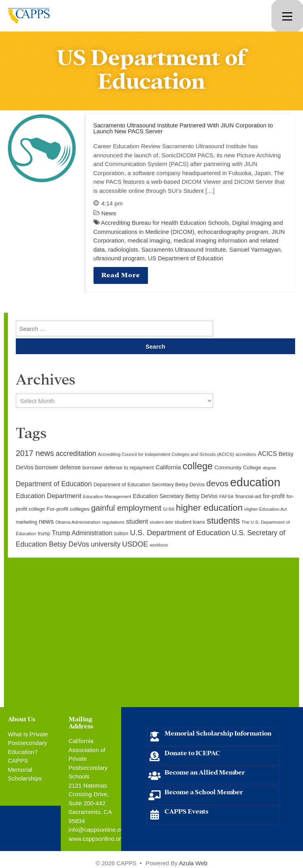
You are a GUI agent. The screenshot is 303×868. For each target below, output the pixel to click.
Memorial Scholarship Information (218, 733)
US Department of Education (186, 258)
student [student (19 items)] (137, 522)
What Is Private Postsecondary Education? (28, 743)
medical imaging (149, 240)
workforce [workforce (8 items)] (159, 545)
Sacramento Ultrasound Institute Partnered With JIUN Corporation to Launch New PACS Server (183, 128)
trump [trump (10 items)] (44, 534)
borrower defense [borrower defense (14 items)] (58, 467)
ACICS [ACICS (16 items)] (267, 454)
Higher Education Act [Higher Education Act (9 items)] (266, 509)
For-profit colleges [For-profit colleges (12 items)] (68, 509)
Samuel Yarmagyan (255, 249)
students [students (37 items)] (223, 521)
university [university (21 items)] (106, 544)
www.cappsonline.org (97, 839)
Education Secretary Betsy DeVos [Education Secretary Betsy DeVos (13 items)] (175, 496)
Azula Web (193, 863)
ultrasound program (119, 258)
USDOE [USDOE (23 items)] (135, 544)
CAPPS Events (186, 811)
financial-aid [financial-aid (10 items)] (249, 497)
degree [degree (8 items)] (269, 468)
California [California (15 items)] (168, 467)
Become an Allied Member (205, 772)
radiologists (123, 249)
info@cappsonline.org (97, 830)
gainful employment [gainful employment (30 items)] (126, 508)
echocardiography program (233, 232)
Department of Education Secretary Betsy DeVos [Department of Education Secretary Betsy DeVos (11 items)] (149, 484)
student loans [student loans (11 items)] (190, 522)
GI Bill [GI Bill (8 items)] (168, 509)
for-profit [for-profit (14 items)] (274, 496)
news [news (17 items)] (46, 521)
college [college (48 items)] (198, 466)
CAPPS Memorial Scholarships (25, 769)
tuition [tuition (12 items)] (121, 533)
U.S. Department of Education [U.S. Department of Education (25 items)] (180, 533)
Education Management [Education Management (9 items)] (107, 497)
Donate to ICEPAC (192, 752)
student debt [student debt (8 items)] (162, 522)
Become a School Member (204, 791)
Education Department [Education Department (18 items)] (49, 496)
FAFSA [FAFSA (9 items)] (227, 497)
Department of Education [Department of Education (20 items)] (54, 484)
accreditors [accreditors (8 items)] (246, 454)
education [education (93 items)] (255, 482)
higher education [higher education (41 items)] (209, 508)
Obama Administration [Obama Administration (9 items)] (78, 522)
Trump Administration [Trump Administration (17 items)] (82, 533)
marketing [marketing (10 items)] (26, 522)
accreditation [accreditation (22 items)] (76, 454)
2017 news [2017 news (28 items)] (35, 453)
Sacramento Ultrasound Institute (183, 249)
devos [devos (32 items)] (217, 483)
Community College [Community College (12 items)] (238, 468)
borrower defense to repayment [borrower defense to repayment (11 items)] (118, 468)
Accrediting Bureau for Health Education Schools (165, 223)
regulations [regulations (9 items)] (113, 522)
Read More (121, 274)
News (109, 213)
